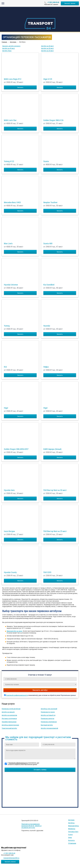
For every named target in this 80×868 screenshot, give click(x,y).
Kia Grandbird (49, 285)
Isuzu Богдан (9, 531)
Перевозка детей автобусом (11, 709)
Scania (46, 161)
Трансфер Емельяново (9, 722)
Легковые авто (73, 832)
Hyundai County (10, 572)
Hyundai (47, 326)
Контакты (71, 840)
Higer (6, 408)
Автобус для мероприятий (49, 728)
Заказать (20, 87)
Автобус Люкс (7, 51)
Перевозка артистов (47, 719)
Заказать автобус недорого (11, 46)
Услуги (70, 835)
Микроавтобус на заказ (15, 631)
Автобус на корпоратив (9, 715)
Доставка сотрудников (9, 719)
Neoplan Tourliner (50, 202)
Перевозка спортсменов (49, 722)
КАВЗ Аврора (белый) (52, 449)
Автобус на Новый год (48, 715)
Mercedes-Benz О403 (12, 202)
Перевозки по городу (48, 712)
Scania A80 (48, 244)
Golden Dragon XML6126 (53, 120)
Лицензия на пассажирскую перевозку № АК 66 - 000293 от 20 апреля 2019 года (31, 826)
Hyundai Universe (11, 285)
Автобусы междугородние (10, 725)
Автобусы (71, 823)
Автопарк (71, 820)
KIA (5, 367)
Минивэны (72, 829)
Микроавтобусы (74, 826)
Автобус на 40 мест (47, 46)
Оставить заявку (40, 770)
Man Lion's (8, 244)
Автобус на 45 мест (9, 48)
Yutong (7, 326)
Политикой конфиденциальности (17, 695)
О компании (72, 843)
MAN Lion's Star (10, 120)
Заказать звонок (70, 3)
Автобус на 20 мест (47, 51)
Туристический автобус (9, 728)
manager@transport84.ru (11, 858)
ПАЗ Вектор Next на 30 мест (55, 490)
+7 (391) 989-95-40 (53, 2)
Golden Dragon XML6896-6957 (16, 449)
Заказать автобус (40, 690)
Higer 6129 (48, 79)
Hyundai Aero (9, 490)
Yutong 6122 (9, 161)
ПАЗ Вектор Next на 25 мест (55, 531)
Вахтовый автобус (47, 725)
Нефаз (46, 367)
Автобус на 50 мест (47, 48)
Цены (70, 837)
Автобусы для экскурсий (49, 709)
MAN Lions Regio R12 (13, 79)
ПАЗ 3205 (47, 572)
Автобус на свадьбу (8, 712)
